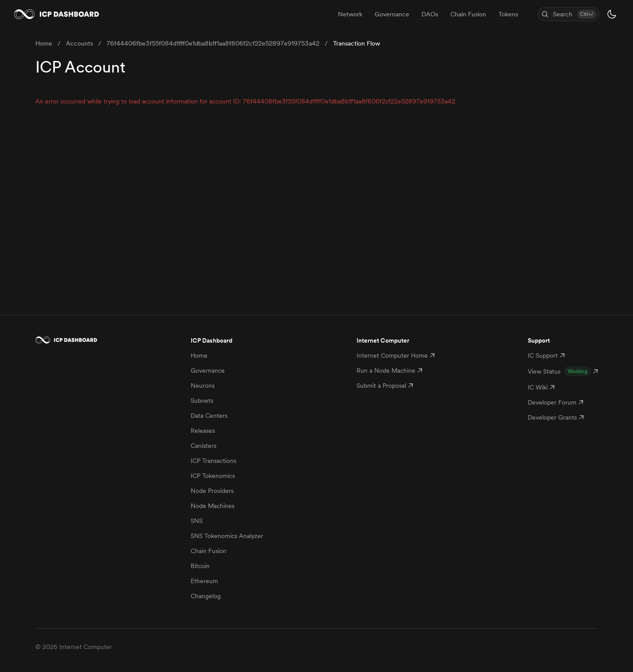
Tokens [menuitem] (508, 14)
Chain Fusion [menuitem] (468, 14)
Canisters (203, 446)
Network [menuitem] (350, 14)
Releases (203, 431)
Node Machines (213, 506)
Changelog (206, 596)
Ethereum (204, 581)
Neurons (203, 386)
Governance (208, 370)
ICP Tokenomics (213, 476)
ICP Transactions (213, 461)
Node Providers (212, 491)
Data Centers (209, 416)
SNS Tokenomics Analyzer (227, 536)
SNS (197, 521)
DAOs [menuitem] (430, 14)
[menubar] (428, 14)
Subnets (202, 401)
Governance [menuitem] (392, 14)
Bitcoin (200, 566)
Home (199, 355)
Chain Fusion (209, 551)
